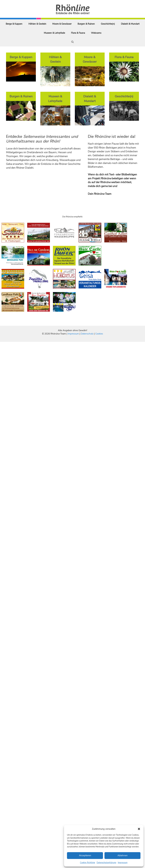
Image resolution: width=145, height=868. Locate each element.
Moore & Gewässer (62, 24)
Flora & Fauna (78, 33)
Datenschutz (87, 334)
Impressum (123, 863)
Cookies (99, 334)
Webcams (96, 33)
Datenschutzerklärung (106, 863)
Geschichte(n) (108, 24)
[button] (139, 829)
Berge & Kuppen (14, 24)
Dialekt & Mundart (130, 24)
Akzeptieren (85, 855)
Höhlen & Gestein (37, 24)
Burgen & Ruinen (86, 24)
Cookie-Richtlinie (88, 863)
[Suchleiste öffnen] (72, 42)
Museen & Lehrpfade (54, 33)
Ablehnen (123, 855)
